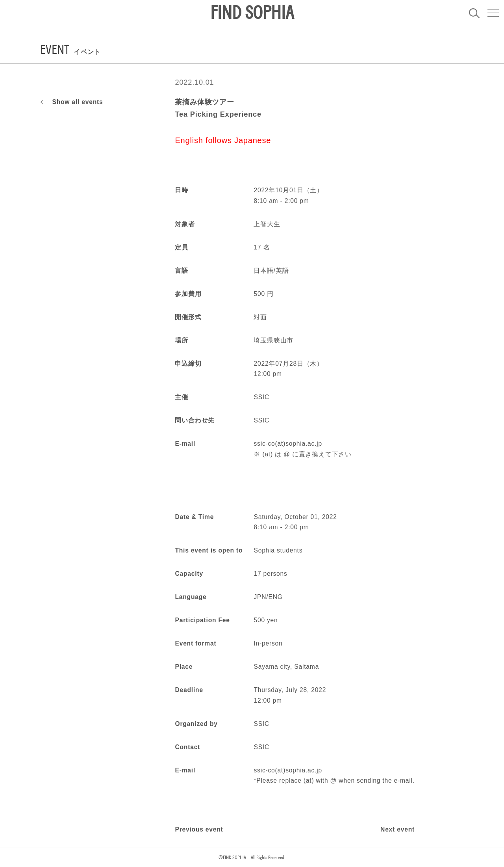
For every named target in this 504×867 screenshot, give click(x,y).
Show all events (77, 102)
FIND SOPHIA (252, 13)
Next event (397, 829)
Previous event (199, 829)
